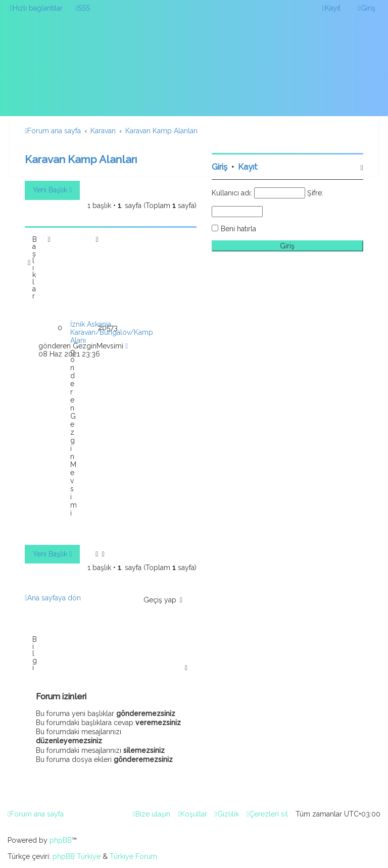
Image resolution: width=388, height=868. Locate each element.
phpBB (61, 840)
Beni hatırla (238, 229)
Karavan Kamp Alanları (81, 159)
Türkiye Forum (133, 856)
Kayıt (248, 167)
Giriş (220, 167)
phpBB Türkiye (77, 856)
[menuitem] (83, 8)
